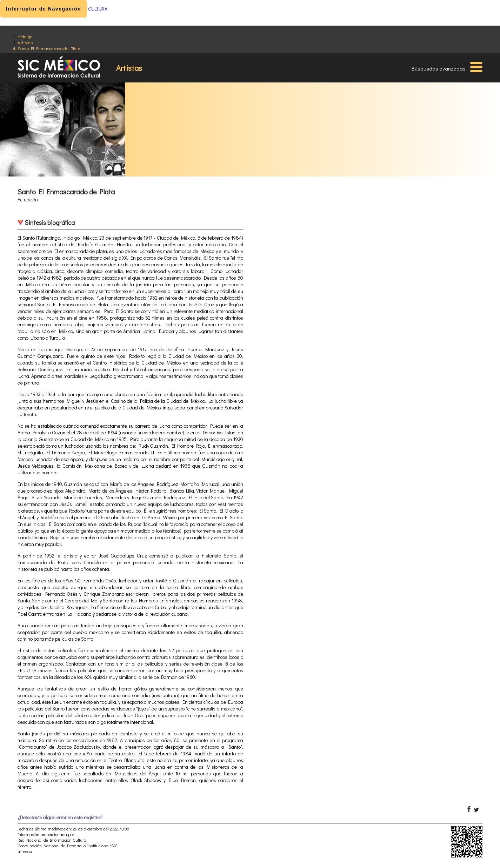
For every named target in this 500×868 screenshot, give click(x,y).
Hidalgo (25, 36)
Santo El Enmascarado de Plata (49, 48)
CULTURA (98, 9)
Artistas (25, 42)
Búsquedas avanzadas (439, 68)
